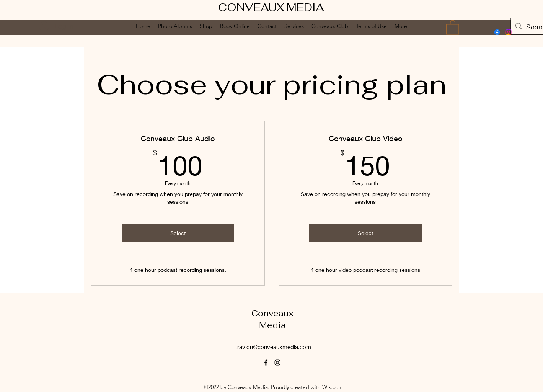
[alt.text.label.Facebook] (497, 32)
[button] (453, 27)
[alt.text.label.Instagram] (509, 32)
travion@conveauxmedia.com (273, 347)
